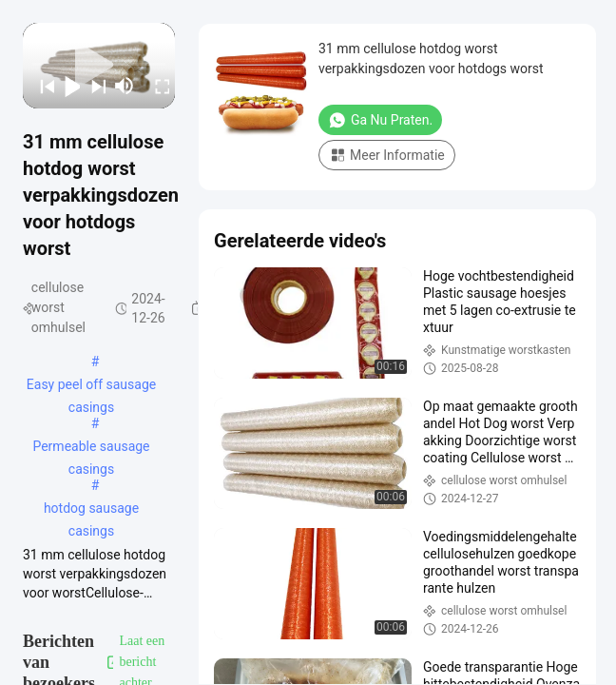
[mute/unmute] (125, 86)
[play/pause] (67, 86)
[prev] (41, 86)
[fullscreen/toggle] (156, 86)
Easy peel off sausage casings (91, 386)
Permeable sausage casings (91, 448)
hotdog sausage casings (91, 510)
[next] (93, 86)
